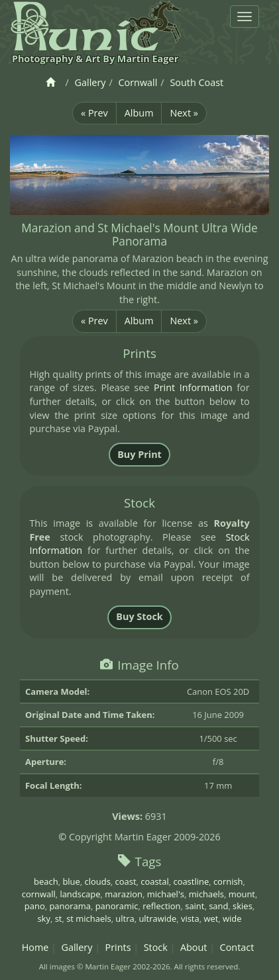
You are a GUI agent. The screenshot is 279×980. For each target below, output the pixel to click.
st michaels (88, 918)
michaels (206, 894)
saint (195, 906)
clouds (98, 881)
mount (242, 894)
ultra (125, 918)
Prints (118, 947)
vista (190, 918)
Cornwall (138, 82)
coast (126, 881)
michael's (166, 894)
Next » (184, 113)
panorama (70, 906)
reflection (161, 906)
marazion (124, 894)
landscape (80, 894)
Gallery (90, 82)
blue (71, 881)
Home (35, 947)
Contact (237, 947)
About (194, 947)
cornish (228, 881)
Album (139, 113)
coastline (191, 881)
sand (218, 906)
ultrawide (157, 918)
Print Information (193, 387)
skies (243, 906)
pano (35, 906)
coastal (154, 881)
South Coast (196, 82)
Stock (156, 947)
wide (232, 918)
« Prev (94, 113)
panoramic (117, 906)
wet (211, 918)
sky (43, 918)
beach (46, 881)
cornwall (39, 894)
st (59, 918)
